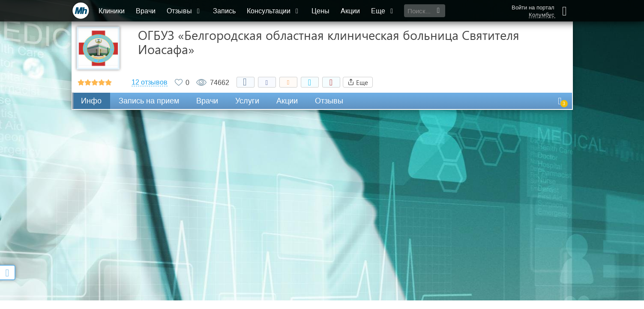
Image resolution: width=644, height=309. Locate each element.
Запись (224, 11)
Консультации (274, 11)
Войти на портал (533, 8)
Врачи (146, 11)
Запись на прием (149, 101)
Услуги (247, 101)
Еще (383, 11)
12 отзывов (150, 82)
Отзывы (184, 11)
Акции (350, 11)
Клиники (112, 11)
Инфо (91, 101)
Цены (321, 11)
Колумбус (542, 15)
